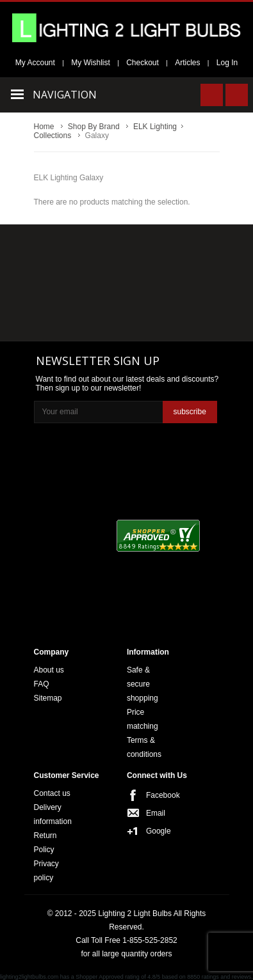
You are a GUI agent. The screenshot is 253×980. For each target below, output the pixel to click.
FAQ (42, 684)
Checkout (143, 63)
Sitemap (48, 698)
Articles (187, 63)
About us (49, 670)
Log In (227, 63)
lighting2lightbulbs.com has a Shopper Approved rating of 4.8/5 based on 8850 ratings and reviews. (126, 977)
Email (156, 813)
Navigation (65, 95)
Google (159, 831)
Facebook (159, 795)
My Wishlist (91, 63)
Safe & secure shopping (143, 684)
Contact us (52, 793)
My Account (35, 63)
